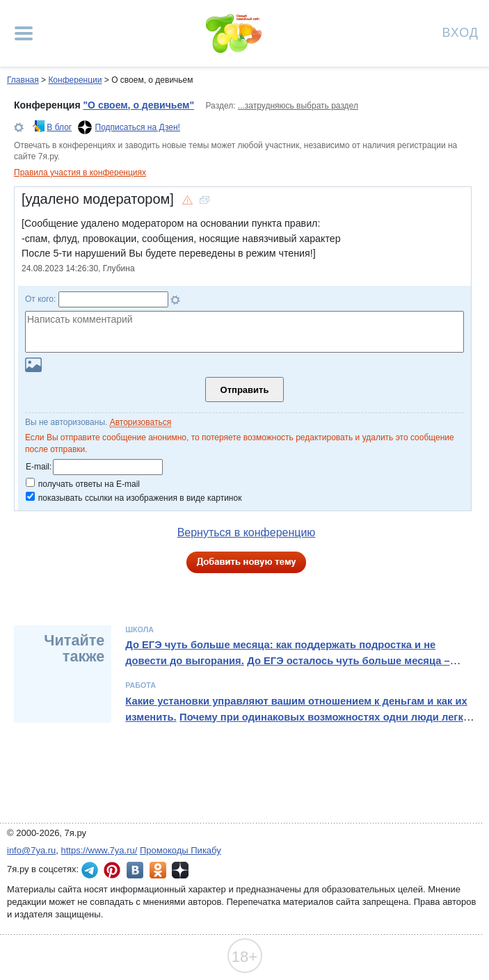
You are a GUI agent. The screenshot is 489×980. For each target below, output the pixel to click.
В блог (59, 127)
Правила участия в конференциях (80, 172)
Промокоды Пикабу (181, 850)
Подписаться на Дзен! (138, 127)
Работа (141, 685)
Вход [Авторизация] (460, 32)
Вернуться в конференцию (247, 532)
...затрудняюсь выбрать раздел (298, 106)
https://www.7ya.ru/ (99, 850)
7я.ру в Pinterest (112, 870)
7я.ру (180, 870)
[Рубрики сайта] (24, 33)
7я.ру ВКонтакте (135, 870)
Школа (139, 629)
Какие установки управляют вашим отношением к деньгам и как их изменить (296, 709)
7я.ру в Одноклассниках (158, 870)
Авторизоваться (141, 422)
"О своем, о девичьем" (138, 105)
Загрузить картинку (33, 365)
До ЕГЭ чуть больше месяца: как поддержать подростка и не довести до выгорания (280, 652)
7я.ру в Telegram (90, 870)
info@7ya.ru (31, 850)
